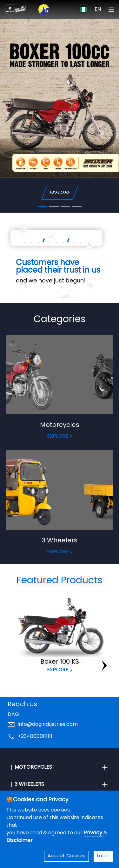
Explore (58, 670)
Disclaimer (20, 841)
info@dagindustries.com (48, 725)
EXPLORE (60, 193)
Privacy (94, 833)
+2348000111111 (35, 737)
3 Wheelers (60, 541)
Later (103, 856)
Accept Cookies (66, 856)
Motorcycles (60, 425)
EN (98, 10)
